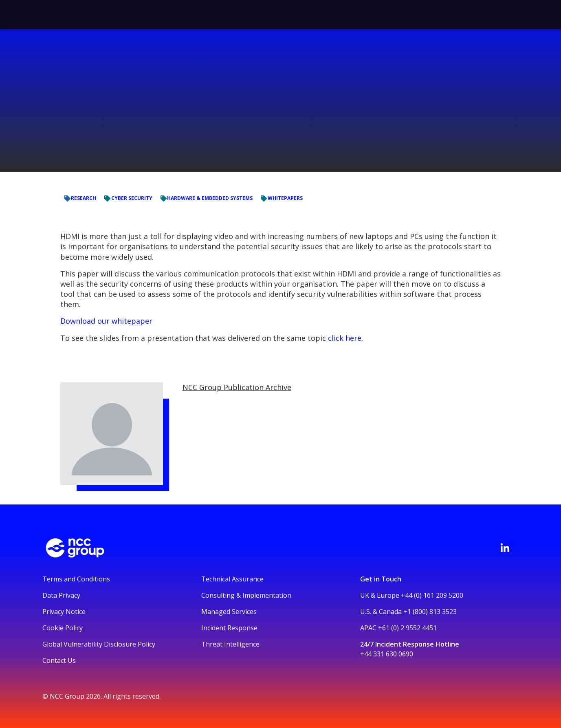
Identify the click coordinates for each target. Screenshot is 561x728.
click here (345, 338)
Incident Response (229, 628)
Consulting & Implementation (246, 595)
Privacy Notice (64, 612)
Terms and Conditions (76, 579)
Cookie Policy (63, 628)
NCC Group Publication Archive (237, 387)
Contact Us (59, 660)
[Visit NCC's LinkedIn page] (505, 548)
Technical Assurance (232, 579)
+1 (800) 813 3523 (430, 612)
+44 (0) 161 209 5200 (432, 595)
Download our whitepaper (106, 321)
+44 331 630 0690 (387, 654)
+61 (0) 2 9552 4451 (407, 628)
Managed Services (229, 612)
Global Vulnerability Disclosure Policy (99, 644)
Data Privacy (61, 595)
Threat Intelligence (230, 644)
